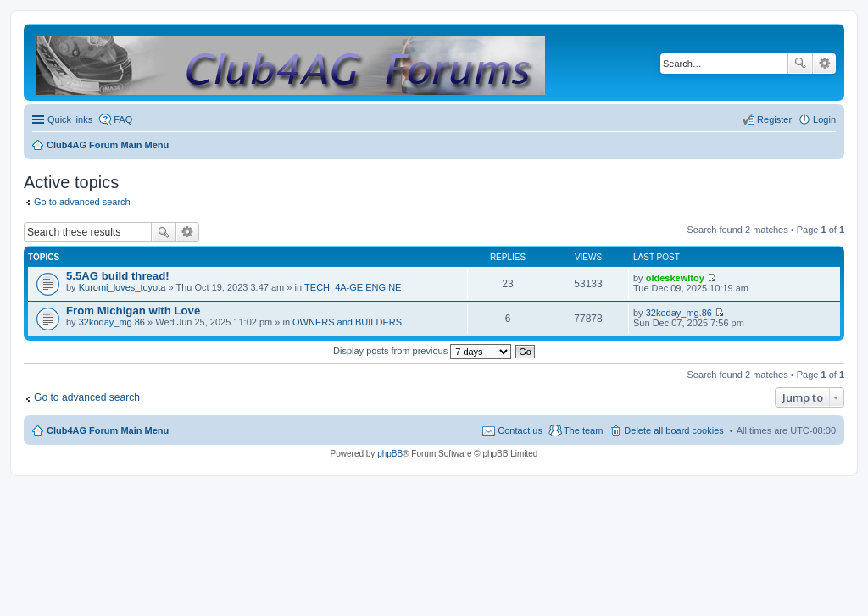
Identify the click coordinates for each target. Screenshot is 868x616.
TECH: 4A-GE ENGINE (353, 287)
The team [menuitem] (583, 430)
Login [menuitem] (824, 119)
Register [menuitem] (774, 119)
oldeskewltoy (675, 278)
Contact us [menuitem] (520, 430)
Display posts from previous (422, 351)
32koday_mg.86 (112, 322)
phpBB (390, 454)
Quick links (70, 119)
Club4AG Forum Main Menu (108, 430)
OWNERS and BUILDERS (347, 322)
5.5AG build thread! (118, 276)
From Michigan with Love (133, 311)
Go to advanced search (82, 202)
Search (800, 64)
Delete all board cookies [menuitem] (673, 430)
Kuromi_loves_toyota (122, 287)
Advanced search (824, 64)
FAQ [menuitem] (123, 119)
